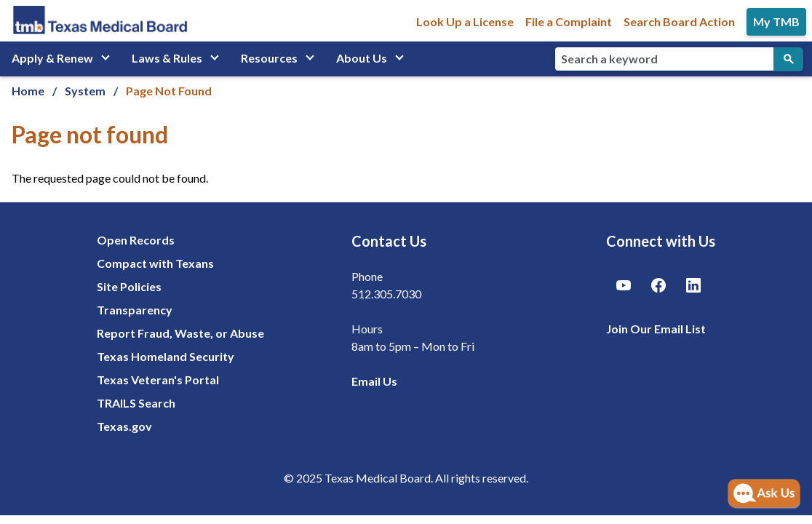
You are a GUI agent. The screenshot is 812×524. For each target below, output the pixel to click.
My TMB (776, 21)
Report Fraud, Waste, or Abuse (180, 333)
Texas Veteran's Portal (158, 380)
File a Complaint (569, 21)
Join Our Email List (656, 329)
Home (28, 91)
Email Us (374, 381)
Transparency (135, 310)
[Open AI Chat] (764, 494)
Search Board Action (679, 21)
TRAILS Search (136, 403)
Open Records (136, 240)
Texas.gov (124, 426)
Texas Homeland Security (166, 356)
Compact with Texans (155, 263)
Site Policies (129, 286)
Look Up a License (465, 21)
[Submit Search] (788, 59)
